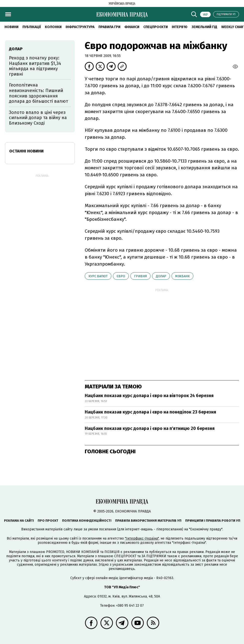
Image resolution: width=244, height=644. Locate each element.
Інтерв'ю (180, 27)
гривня (140, 276)
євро (121, 276)
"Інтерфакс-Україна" (142, 538)
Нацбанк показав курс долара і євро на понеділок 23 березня (150, 412)
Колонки (53, 27)
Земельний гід (204, 27)
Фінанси (132, 27)
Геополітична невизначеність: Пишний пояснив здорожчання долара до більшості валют (39, 93)
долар (161, 276)
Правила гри (109, 27)
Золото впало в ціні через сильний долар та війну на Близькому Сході (38, 118)
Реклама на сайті (19, 521)
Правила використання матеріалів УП (148, 521)
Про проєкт (48, 521)
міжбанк (182, 276)
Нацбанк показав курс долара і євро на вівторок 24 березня (149, 396)
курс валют (98, 276)
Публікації (32, 27)
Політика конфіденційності (87, 521)
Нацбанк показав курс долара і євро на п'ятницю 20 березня (150, 428)
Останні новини (26, 151)
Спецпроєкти (156, 27)
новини (11, 27)
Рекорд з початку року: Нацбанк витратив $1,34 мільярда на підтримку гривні (35, 66)
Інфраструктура (80, 27)
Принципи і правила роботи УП (213, 521)
